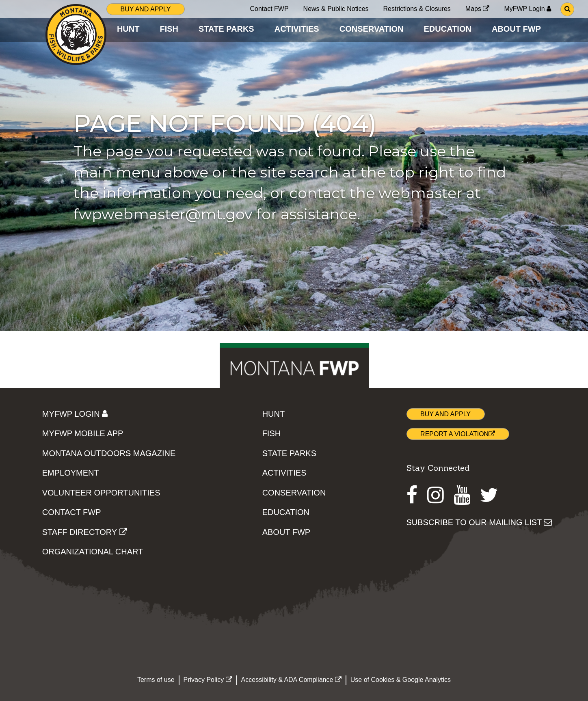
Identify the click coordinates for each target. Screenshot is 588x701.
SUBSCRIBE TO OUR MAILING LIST (479, 522)
